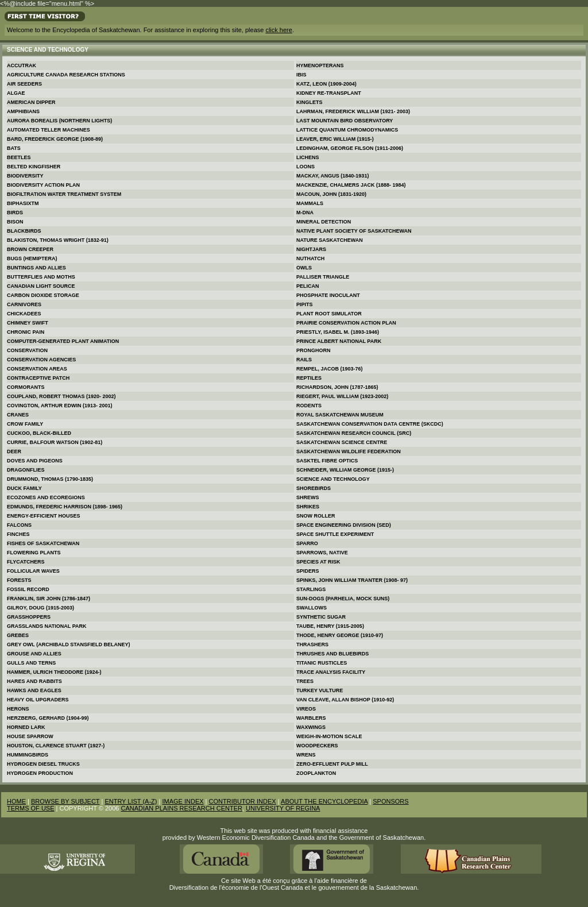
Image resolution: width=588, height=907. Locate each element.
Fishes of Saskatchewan (43, 543)
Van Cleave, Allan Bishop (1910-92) (345, 700)
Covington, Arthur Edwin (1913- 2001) (60, 406)
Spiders (308, 571)
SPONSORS (390, 801)
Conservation (27, 350)
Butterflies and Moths (41, 277)
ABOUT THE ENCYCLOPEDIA (324, 801)
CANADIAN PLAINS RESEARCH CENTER (181, 808)
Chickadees (24, 314)
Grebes (18, 635)
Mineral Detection (324, 222)
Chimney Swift (28, 323)
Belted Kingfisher (34, 167)
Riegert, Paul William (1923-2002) (342, 396)
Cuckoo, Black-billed (39, 433)
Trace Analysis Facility (331, 672)
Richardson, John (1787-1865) (337, 387)
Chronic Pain (26, 332)
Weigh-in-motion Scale (329, 736)
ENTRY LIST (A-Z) (131, 801)
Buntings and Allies (36, 268)
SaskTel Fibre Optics (327, 461)
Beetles (19, 157)
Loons (305, 167)
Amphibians (23, 111)
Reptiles (309, 378)
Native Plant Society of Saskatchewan (354, 231)
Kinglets (310, 102)
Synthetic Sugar (321, 617)
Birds (15, 213)
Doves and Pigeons (35, 461)
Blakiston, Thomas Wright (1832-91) (58, 240)
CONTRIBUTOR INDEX (243, 801)
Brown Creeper (30, 249)
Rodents (309, 406)
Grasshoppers (29, 617)
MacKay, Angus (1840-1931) (332, 176)
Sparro (307, 543)
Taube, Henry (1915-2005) (330, 626)
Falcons (19, 525)
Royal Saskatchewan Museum (340, 415)
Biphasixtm (23, 203)
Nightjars (311, 249)
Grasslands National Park (47, 626)
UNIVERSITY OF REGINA (283, 808)
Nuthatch (310, 258)
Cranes (18, 415)
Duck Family (24, 488)
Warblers (311, 718)
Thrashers (312, 644)
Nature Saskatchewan (330, 240)
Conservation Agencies (41, 360)
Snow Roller (316, 516)
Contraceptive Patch (38, 378)
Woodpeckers (317, 746)
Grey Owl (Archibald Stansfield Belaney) (69, 644)
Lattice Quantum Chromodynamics (347, 130)
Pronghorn (314, 350)
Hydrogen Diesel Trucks (43, 764)
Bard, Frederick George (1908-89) (55, 139)
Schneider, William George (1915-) (345, 470)
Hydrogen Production (40, 773)
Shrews (308, 497)
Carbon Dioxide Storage (43, 295)
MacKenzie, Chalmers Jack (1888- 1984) (351, 185)
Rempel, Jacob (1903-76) (330, 369)
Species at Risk (318, 562)
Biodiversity (25, 176)
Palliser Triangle (323, 277)
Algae (16, 93)
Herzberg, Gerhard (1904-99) (48, 718)
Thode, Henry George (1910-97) (340, 635)
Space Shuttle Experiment (335, 534)
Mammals (310, 203)
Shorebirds (314, 488)
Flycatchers (26, 562)
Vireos (306, 709)
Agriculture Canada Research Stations (66, 75)
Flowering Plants (34, 553)
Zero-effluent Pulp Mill (332, 764)
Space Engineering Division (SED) (344, 525)
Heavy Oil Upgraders (38, 700)
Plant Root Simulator (329, 314)
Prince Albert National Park (339, 341)
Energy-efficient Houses (44, 516)
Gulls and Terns (31, 663)
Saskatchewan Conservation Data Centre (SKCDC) (370, 424)
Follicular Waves (33, 571)
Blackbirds (24, 231)
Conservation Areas (37, 369)
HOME (16, 801)
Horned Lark (26, 727)
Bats (14, 148)
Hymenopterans (320, 65)
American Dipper (31, 102)
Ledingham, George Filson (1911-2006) (350, 148)
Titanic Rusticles (322, 663)
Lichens (308, 157)
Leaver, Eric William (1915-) (335, 139)
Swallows (312, 608)
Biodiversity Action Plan (43, 185)
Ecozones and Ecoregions (46, 497)
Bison (15, 222)
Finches (18, 534)
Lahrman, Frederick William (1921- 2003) (353, 111)
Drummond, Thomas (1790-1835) (50, 479)
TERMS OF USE (31, 808)
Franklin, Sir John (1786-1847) (49, 599)
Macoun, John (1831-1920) (331, 194)
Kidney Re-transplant (329, 93)
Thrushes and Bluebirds (332, 654)
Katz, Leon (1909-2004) (326, 84)
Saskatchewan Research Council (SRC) (354, 433)
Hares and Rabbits (34, 681)
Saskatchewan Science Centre (342, 442)
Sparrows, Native (322, 553)
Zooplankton (316, 773)
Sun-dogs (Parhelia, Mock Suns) (343, 599)
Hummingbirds (28, 755)
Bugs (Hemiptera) (32, 258)
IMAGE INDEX (183, 801)
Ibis (301, 75)
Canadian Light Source (41, 286)
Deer (14, 451)
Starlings (311, 589)
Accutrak (22, 65)
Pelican (308, 286)
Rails (304, 360)
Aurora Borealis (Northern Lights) (59, 121)
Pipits (305, 304)
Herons (18, 709)
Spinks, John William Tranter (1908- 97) (352, 580)
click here (278, 30)
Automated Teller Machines (49, 130)
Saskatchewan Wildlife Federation (349, 451)
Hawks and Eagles (34, 690)
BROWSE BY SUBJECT (65, 801)
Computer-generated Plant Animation (63, 341)
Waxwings (311, 727)
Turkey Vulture (320, 690)
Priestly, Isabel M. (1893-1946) (338, 332)
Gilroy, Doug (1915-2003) (40, 608)
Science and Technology (333, 479)
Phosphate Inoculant (328, 295)
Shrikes (308, 507)
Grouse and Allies (34, 654)
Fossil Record (28, 589)
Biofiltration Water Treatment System (64, 194)
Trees (305, 681)
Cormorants (26, 387)
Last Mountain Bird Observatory (345, 121)
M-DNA (305, 213)
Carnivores (24, 304)
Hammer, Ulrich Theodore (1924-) (54, 672)
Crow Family (25, 424)
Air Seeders (24, 84)
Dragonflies (26, 470)
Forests (19, 580)
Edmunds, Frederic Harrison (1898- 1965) (65, 507)
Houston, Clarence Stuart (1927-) (56, 746)
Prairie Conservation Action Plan (346, 323)
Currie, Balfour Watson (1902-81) (55, 442)
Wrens (306, 755)
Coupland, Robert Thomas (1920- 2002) (61, 396)
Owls (304, 268)
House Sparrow (30, 736)
